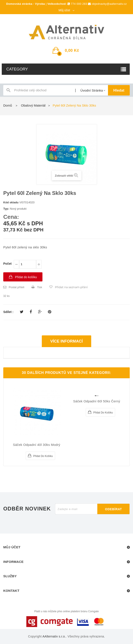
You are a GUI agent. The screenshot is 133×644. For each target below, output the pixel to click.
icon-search (8, 91)
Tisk (40, 287)
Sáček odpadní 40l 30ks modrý (37, 445)
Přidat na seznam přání (71, 287)
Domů (8, 105)
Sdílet (31, 312)
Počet (7, 264)
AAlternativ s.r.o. (54, 636)
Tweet (22, 312)
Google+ (40, 312)
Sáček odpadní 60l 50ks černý (97, 401)
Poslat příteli (17, 287)
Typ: (6, 209)
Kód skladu (11, 202)
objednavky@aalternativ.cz (109, 4)
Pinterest (50, 312)
